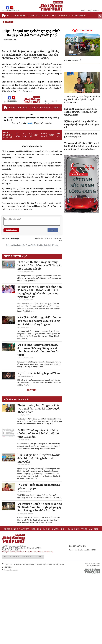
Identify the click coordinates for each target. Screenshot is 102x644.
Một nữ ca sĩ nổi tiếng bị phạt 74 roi (39, 373)
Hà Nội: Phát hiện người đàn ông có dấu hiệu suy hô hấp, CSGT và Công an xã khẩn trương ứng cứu (39, 321)
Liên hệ (82, 11)
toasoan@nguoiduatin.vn (12, 570)
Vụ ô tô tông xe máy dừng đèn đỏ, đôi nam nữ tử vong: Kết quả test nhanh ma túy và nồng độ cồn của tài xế (38, 350)
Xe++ (58, 16)
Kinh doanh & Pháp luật (18, 16)
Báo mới (39, 557)
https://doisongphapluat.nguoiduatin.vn (14, 546)
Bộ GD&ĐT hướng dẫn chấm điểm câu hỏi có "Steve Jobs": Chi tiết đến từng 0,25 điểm (39, 433)
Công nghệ (66, 16)
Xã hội (44, 16)
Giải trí (51, 16)
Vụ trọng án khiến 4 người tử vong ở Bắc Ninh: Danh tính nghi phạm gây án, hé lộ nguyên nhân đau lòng (40, 507)
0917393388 (8, 567)
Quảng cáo (97, 11)
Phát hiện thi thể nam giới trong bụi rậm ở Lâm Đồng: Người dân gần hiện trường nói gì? (39, 265)
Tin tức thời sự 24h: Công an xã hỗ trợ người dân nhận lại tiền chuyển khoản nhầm (39, 409)
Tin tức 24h (27, 557)
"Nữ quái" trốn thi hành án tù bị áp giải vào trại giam (39, 486)
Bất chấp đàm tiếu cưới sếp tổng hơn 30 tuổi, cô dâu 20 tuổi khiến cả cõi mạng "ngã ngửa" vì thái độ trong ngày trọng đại (40, 292)
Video (75, 16)
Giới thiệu (15, 557)
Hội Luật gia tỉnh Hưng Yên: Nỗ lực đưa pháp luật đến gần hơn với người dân (39, 458)
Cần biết (82, 16)
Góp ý (89, 11)
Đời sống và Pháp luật (73, 60)
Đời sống (36, 16)
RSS (5, 557)
